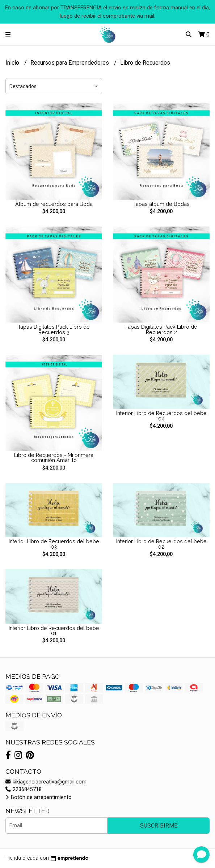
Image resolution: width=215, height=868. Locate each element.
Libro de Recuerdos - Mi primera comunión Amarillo (54, 457)
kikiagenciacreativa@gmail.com (46, 782)
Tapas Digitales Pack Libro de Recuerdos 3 (54, 329)
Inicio (13, 63)
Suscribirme (159, 826)
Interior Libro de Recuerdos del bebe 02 (161, 544)
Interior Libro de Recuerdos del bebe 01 (54, 631)
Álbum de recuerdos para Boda (54, 204)
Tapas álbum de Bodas (161, 204)
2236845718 (24, 789)
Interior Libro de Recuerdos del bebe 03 (54, 544)
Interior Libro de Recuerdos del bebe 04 (161, 416)
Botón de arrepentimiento (39, 797)
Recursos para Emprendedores (70, 63)
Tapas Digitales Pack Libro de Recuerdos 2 (161, 329)
